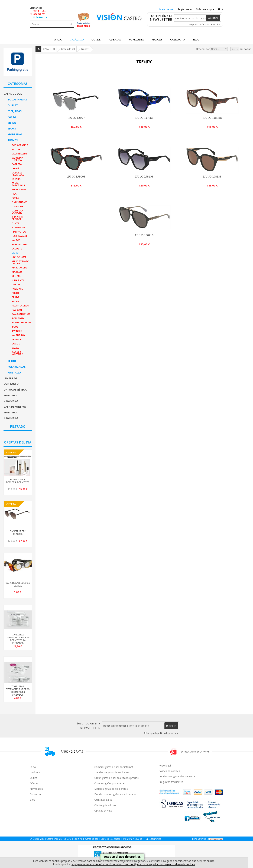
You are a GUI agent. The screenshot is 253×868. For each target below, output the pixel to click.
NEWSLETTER (161, 19)
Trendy (13, 140)
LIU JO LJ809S (76, 177)
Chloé (15, 168)
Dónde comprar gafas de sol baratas (115, 794)
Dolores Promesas (18, 174)
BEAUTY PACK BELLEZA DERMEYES (18, 481)
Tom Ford (18, 318)
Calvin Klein (19, 154)
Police (16, 293)
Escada (16, 179)
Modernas (15, 134)
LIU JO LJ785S (144, 118)
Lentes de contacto (11, 381)
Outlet (13, 105)
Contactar (35, 794)
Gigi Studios (20, 202)
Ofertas (34, 783)
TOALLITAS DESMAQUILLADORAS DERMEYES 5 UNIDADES (18, 691)
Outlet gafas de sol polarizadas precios (116, 778)
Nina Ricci (18, 280)
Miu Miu (17, 276)
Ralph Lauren (20, 306)
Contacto (178, 40)
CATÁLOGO (77, 40)
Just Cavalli (19, 236)
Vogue (16, 344)
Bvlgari (17, 149)
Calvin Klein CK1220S (18, 533)
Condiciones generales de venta (177, 776)
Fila (14, 194)
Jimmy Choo (19, 232)
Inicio (58, 40)
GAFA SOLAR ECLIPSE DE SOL (18, 584)
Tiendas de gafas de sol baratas (113, 772)
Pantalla (14, 372)
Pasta (12, 117)
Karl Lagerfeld (21, 244)
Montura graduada (11, 398)
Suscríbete (213, 18)
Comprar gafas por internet (110, 783)
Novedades (36, 789)
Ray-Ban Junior (21, 314)
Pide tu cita (40, 17)
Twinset (17, 331)
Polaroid (17, 289)
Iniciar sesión (167, 9)
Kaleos (16, 240)
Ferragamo (19, 189)
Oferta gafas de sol (105, 805)
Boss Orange (20, 145)
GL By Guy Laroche (18, 212)
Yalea (15, 348)
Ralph (15, 301)
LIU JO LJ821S (144, 235)
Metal (12, 123)
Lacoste (17, 249)
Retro (12, 361)
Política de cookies (169, 771)
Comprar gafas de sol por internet (114, 767)
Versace (17, 339)
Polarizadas (17, 367)
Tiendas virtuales (200, 839)
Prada (16, 297)
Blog (33, 800)
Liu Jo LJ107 (76, 118)
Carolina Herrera (17, 159)
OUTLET (97, 40)
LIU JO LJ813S (212, 177)
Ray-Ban (17, 310)
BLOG (196, 40)
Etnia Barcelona (18, 184)
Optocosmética (15, 389)
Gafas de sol (13, 94)
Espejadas (15, 111)
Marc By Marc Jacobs (20, 262)
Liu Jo (15, 253)
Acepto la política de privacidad (205, 25)
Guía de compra (205, 9)
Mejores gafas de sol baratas (111, 789)
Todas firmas (17, 99)
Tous (15, 327)
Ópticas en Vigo (103, 811)
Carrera (17, 164)
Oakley (16, 284)
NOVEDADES (136, 40)
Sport (12, 128)
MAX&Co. (17, 272)
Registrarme (185, 9)
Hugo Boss (19, 227)
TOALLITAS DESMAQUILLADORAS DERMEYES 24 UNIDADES (18, 639)
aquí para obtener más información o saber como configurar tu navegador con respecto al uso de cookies (133, 864)
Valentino (18, 335)
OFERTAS (115, 40)
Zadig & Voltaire (17, 353)
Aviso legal (165, 766)
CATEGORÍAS (18, 84)
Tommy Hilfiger (22, 322)
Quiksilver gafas (103, 800)
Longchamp (19, 257)
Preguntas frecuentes (171, 782)
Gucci (15, 223)
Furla (15, 198)
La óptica (35, 772)
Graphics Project (17, 218)
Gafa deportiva (15, 407)
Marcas (157, 40)
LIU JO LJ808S (212, 118)
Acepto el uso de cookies (122, 857)
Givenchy (17, 206)
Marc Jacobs (19, 268)
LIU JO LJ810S (144, 177)
